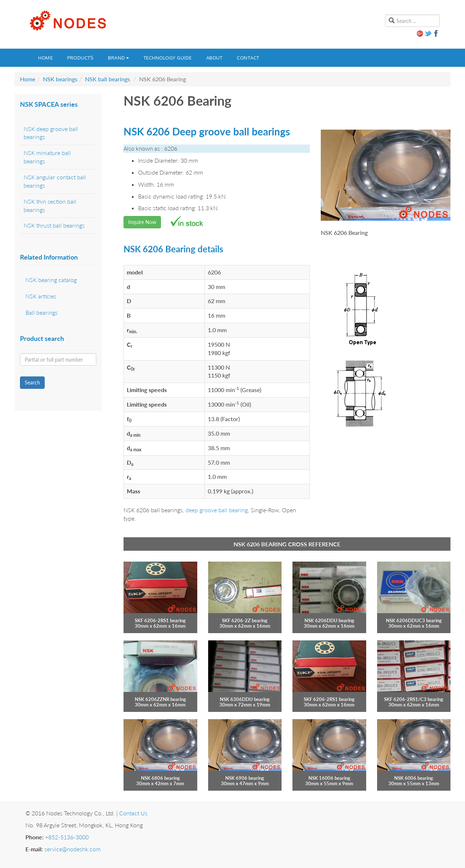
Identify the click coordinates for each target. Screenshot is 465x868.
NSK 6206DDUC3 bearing (414, 620)
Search (32, 382)
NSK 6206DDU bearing (329, 620)
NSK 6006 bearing (414, 778)
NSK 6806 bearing (160, 778)
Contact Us (133, 813)
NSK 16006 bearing (329, 778)
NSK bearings (60, 79)
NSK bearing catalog (51, 280)
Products (80, 58)
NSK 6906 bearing (245, 778)
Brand (118, 58)
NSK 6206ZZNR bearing (160, 699)
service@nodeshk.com (72, 849)
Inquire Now (142, 222)
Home (45, 58)
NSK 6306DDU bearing (245, 699)
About (215, 58)
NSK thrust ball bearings (54, 225)
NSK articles (41, 296)
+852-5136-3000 (67, 837)
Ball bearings (42, 312)
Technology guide (168, 58)
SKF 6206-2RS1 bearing (160, 620)
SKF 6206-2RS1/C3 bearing (414, 699)
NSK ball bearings (108, 79)
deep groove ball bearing (217, 510)
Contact (248, 58)
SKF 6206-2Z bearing (245, 620)
